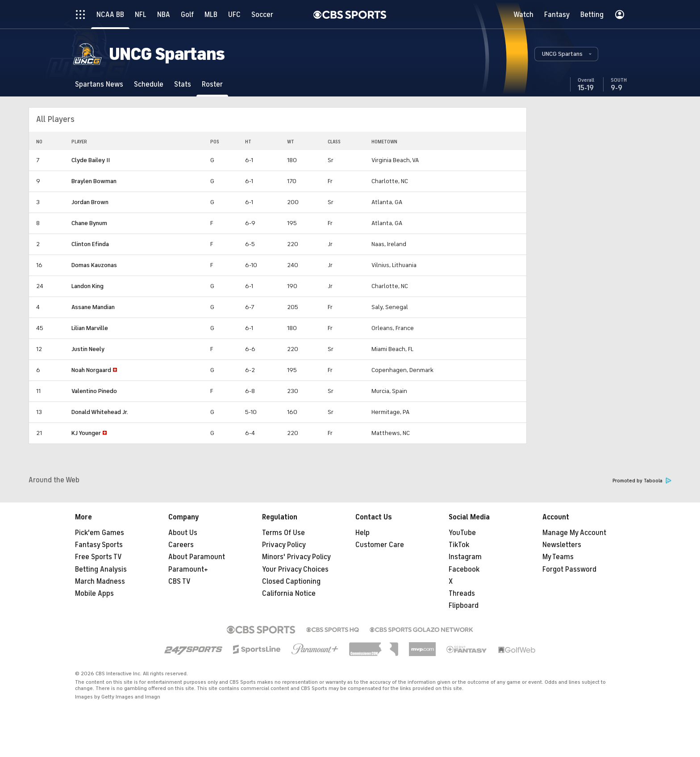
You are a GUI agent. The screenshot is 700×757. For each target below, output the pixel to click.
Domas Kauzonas (94, 265)
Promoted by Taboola (642, 481)
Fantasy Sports (99, 545)
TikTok (459, 545)
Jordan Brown (90, 202)
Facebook (464, 569)
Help (362, 533)
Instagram (465, 557)
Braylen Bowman (94, 181)
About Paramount (197, 557)
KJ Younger (86, 433)
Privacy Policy (284, 545)
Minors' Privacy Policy (296, 557)
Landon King (87, 286)
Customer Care (380, 545)
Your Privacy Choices (295, 569)
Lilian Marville (90, 328)
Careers (181, 545)
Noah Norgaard (91, 370)
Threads (462, 594)
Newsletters (562, 545)
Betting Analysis (101, 569)
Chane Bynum (89, 223)
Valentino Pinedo (94, 391)
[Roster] (212, 84)
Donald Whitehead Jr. (100, 412)
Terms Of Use (283, 533)
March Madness (100, 581)
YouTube (462, 533)
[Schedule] (149, 84)
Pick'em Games (100, 533)
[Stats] (183, 84)
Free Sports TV (98, 557)
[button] (566, 54)
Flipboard (464, 606)
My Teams (558, 557)
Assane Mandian (93, 307)
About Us (183, 533)
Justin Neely (88, 349)
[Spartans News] (99, 84)
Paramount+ (188, 569)
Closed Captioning (291, 581)
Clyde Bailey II (91, 160)
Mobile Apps (94, 594)
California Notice (289, 594)
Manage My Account (574, 533)
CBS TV (179, 581)
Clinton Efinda (90, 244)
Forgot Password (569, 569)
